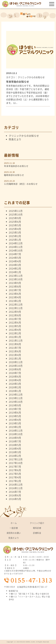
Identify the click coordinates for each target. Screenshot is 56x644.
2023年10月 (16, 279)
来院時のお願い (14, 533)
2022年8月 (15, 315)
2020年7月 (15, 373)
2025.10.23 (28, 182)
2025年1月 (15, 240)
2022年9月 (15, 312)
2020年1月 (15, 391)
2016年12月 (16, 485)
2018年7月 (15, 441)
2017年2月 (15, 481)
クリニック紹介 (37, 523)
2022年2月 (15, 333)
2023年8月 (15, 286)
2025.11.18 (28, 165)
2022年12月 (16, 304)
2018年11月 (16, 430)
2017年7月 (15, 466)
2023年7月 (15, 290)
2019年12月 (16, 394)
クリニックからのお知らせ (24, 136)
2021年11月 (16, 340)
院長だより (15, 139)
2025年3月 (15, 232)
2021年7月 (15, 348)
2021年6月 (15, 351)
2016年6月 (15, 495)
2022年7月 (15, 319)
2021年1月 (15, 358)
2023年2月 (15, 301)
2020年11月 (16, 362)
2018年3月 (15, 452)
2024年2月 (15, 268)
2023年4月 (15, 297)
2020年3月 (15, 384)
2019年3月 (15, 423)
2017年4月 (15, 477)
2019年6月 (15, 412)
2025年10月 (16, 214)
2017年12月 (16, 459)
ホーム (14, 523)
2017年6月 (15, 470)
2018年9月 (15, 438)
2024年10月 (16, 250)
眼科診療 (37, 528)
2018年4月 (15, 448)
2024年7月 (15, 254)
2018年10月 (16, 434)
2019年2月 (15, 427)
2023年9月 (15, 283)
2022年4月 (15, 330)
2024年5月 (15, 258)
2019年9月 (15, 405)
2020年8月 (15, 369)
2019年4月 (15, 420)
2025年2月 (15, 236)
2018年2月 (15, 456)
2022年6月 (15, 322)
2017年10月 (16, 463)
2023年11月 (16, 276)
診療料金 (37, 533)
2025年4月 (15, 229)
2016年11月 (16, 488)
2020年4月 (15, 380)
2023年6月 (15, 294)
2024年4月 (15, 261)
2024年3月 (15, 265)
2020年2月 (15, 387)
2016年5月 (15, 499)
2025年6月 (15, 222)
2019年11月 (16, 398)
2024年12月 (16, 243)
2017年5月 (15, 474)
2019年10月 (16, 402)
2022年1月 (15, 337)
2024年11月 (16, 247)
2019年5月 (15, 416)
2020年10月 (16, 366)
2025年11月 (16, 211)
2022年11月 (16, 308)
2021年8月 (15, 344)
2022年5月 (15, 326)
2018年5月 (15, 445)
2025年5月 (15, 225)
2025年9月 (15, 218)
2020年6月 (15, 376)
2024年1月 (15, 272)
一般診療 (14, 528)
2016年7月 (15, 492)
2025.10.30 (28, 174)
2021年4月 (15, 355)
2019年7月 (15, 409)
